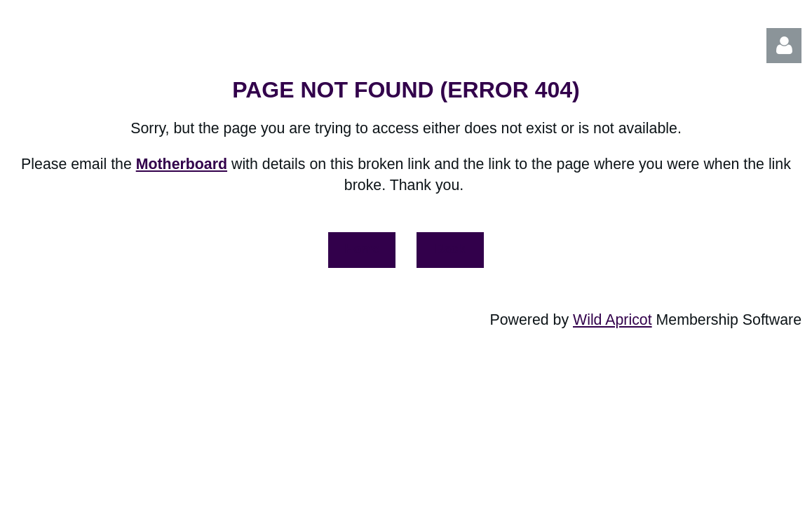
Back (450, 249)
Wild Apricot (613, 320)
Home (362, 249)
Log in (784, 46)
